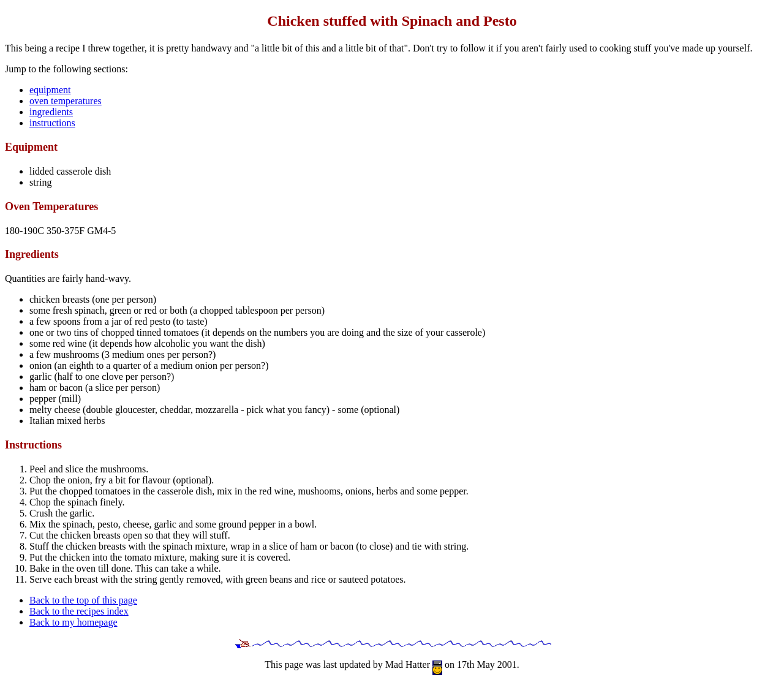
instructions (52, 123)
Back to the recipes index (79, 611)
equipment (50, 90)
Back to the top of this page (83, 600)
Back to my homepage (73, 622)
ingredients (51, 112)
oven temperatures (66, 101)
